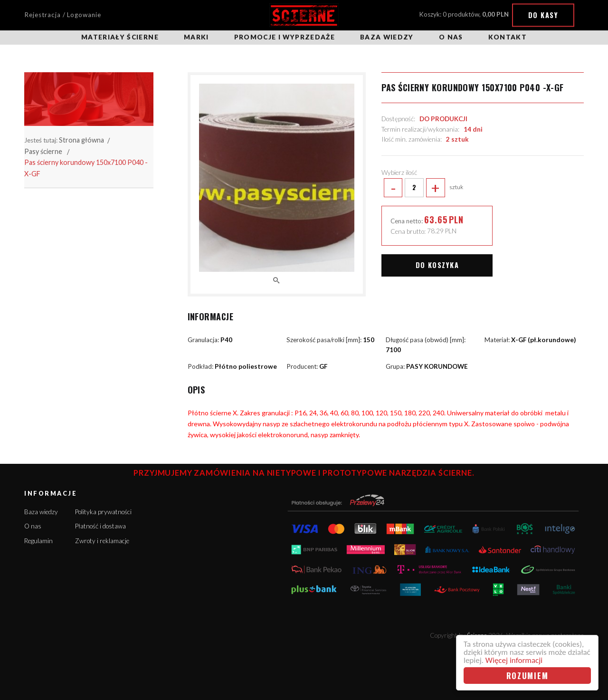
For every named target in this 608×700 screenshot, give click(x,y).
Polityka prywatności (103, 512)
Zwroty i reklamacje (102, 541)
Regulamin (38, 541)
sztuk (422, 188)
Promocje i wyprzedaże (285, 37)
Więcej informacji (514, 660)
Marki (196, 37)
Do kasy (543, 15)
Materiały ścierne (120, 37)
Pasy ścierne (43, 151)
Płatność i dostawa (100, 526)
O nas (451, 37)
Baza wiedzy (387, 37)
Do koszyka (437, 265)
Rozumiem (527, 676)
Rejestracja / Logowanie (63, 15)
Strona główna (81, 140)
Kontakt (508, 37)
